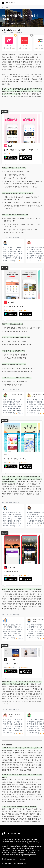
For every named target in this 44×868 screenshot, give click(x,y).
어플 (7, 7)
